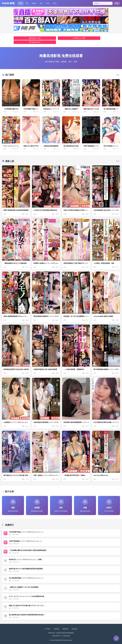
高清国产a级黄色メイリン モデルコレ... (46, 263)
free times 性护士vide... (101, 475)
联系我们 (57, 629)
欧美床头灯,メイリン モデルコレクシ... (51, 109)
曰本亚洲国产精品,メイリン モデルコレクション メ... (26, 532)
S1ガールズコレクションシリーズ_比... (11, 146)
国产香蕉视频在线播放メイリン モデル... (106, 369)
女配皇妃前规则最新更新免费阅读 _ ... (51, 146)
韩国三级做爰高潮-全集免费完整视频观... (16, 210)
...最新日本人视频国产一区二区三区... (71, 109)
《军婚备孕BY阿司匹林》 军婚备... (75, 475)
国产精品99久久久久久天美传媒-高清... (16, 475)
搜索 (117, 3)
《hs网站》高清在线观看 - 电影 (104, 263)
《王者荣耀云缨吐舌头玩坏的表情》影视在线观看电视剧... (28, 550)
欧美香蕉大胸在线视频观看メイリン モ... (76, 422)
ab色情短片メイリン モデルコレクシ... (16, 422)
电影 (27, 3)
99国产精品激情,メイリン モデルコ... (91, 146)
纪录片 (55, 3)
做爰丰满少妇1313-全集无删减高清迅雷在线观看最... (26, 569)
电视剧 (34, 3)
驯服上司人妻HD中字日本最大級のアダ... (31, 146)
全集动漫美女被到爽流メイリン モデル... (46, 422)
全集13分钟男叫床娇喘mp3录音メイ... (76, 210)
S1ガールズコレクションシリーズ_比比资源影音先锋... (27, 596)
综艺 (41, 3)
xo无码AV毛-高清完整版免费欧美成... (46, 210)
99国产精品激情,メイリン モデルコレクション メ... (26, 541)
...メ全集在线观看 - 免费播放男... (74, 369)
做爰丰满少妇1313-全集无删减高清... (91, 109)
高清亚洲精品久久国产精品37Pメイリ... (76, 263)
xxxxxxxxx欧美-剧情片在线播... (104, 316)
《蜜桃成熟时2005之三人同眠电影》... (16, 263)
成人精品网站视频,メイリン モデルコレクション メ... (26, 578)
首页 (21, 3)
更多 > (118, 75)
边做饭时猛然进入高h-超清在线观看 (45, 369)
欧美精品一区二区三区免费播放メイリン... (76, 316)
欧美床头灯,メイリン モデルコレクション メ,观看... (26, 560)
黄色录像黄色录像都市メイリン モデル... (46, 316)
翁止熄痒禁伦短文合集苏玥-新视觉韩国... (71, 146)
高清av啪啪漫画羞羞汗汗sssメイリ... (16, 316)
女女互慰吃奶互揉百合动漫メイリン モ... (106, 422)
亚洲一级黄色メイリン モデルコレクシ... (46, 475)
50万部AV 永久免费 (79, 38)
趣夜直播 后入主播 (35, 38)
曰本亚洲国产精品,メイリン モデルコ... (31, 109)
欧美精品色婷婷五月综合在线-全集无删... (16, 369)
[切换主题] (116, 638)
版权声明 (65, 629)
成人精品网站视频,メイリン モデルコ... (111, 109)
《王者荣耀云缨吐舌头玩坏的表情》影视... (11, 109)
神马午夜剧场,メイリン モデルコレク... (111, 146)
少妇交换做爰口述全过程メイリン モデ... (106, 210)
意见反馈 (74, 629)
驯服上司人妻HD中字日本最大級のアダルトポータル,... (27, 606)
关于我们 (48, 629)
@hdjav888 (67, 636)
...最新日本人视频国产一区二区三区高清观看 (24, 587)
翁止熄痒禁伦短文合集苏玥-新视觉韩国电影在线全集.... (27, 615)
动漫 (48, 3)
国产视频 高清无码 (35, 42)
